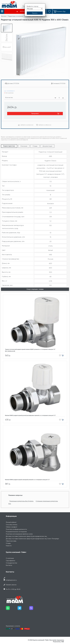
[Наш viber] (35, 609)
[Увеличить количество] (63, 98)
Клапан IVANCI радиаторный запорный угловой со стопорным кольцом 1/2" (27, 480)
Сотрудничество (12, 563)
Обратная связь (11, 541)
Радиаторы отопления (16, 16)
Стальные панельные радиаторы (36, 16)
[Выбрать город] (35, 9)
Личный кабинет (11, 522)
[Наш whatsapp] (12, 609)
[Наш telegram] (23, 609)
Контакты (9, 565)
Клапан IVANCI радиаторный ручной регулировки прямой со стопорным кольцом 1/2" (30, 415)
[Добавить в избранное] (59, 356)
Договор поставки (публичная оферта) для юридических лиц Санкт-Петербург (32, 539)
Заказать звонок (11, 585)
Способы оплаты (12, 525)
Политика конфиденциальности (16, 529)
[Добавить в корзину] (63, 356)
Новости (9, 546)
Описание (24, 146)
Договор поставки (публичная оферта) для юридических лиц (26, 536)
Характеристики (9, 146)
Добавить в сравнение (27, 125)
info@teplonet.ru (11, 580)
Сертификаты (10, 561)
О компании (10, 558)
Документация (47, 146)
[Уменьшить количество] (55, 98)
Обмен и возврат (12, 527)
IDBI (63, 642)
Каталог (4, 16)
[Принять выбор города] (35, 13)
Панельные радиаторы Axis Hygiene (22, 501)
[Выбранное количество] (59, 98)
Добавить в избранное (45, 125)
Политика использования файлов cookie (19, 534)
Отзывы (35, 146)
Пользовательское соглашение (16, 532)
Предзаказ (35, 113)
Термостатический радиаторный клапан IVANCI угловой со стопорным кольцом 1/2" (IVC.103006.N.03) (30, 350)
